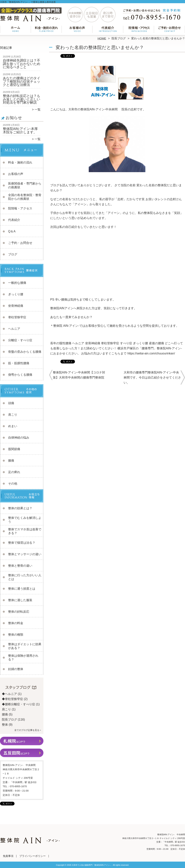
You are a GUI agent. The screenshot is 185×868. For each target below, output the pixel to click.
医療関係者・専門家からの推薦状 (25, 185)
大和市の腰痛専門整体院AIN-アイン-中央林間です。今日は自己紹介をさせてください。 (152, 378)
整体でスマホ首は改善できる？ (25, 531)
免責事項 (8, 856)
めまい (13, 426)
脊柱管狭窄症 (17, 317)
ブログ (13, 254)
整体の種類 (16, 635)
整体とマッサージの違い (25, 554)
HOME (102, 38)
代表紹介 (108, 29)
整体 (5, 725)
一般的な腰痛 (17, 283)
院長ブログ (119, 38)
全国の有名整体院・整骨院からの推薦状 (25, 197)
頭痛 (11, 403)
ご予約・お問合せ (170, 29)
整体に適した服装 (20, 600)
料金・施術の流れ (46, 29)
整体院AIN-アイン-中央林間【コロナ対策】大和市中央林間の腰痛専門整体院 (79, 375)
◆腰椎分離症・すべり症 (18, 704)
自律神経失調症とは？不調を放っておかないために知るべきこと (22, 64)
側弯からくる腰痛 (20, 375)
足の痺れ (14, 472)
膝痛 (11, 461)
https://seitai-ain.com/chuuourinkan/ (151, 353)
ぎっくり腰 (16, 294)
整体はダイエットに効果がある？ (25, 646)
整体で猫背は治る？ (22, 543)
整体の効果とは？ (20, 508)
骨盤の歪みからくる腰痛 (25, 352)
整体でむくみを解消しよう (25, 520)
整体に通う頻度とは (22, 589)
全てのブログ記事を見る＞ (28, 730)
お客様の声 (77, 29)
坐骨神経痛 (16, 306)
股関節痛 (14, 449)
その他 (13, 484)
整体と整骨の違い (20, 566)
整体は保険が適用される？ (23, 658)
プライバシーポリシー (32, 856)
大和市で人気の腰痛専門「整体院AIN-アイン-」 (92, 865)
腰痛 (5, 714)
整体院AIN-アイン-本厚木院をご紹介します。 (20, 131)
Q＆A (12, 231)
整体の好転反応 (19, 612)
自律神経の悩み (19, 438)
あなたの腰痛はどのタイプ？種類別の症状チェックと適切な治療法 (22, 81)
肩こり (13, 415)
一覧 (38, 110)
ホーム (15, 29)
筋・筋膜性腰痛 (19, 363)
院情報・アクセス (139, 29)
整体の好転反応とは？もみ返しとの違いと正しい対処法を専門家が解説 (22, 99)
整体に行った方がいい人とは (25, 577)
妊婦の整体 (16, 669)
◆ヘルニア (9, 694)
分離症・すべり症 (20, 340)
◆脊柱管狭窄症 (12, 699)
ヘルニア (14, 329)
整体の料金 (16, 623)
